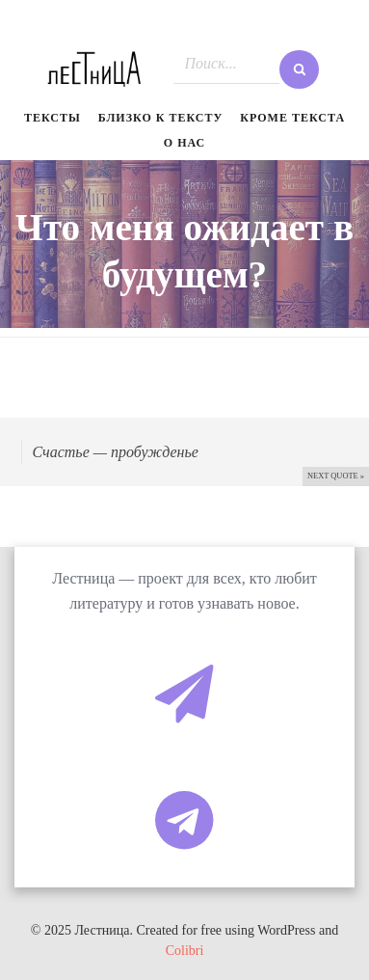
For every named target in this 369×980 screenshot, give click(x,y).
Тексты (53, 118)
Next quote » (336, 476)
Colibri (185, 951)
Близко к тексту (161, 118)
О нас (184, 143)
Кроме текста (292, 118)
